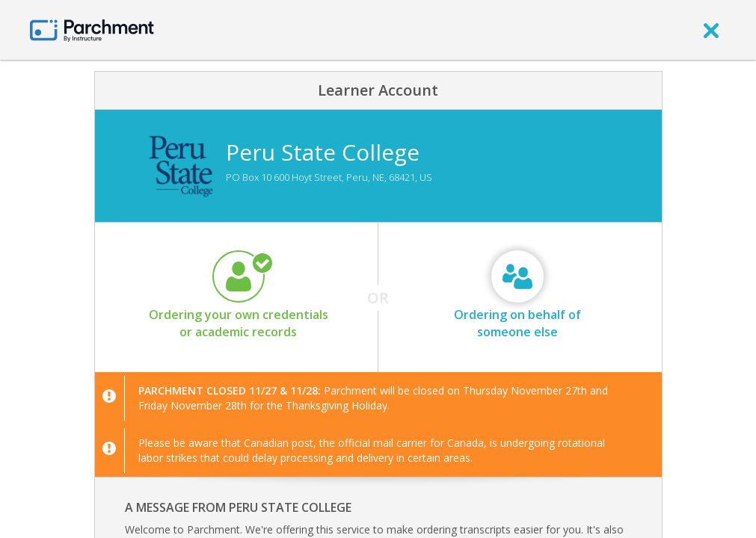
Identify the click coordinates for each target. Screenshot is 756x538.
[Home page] (92, 30)
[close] (711, 30)
